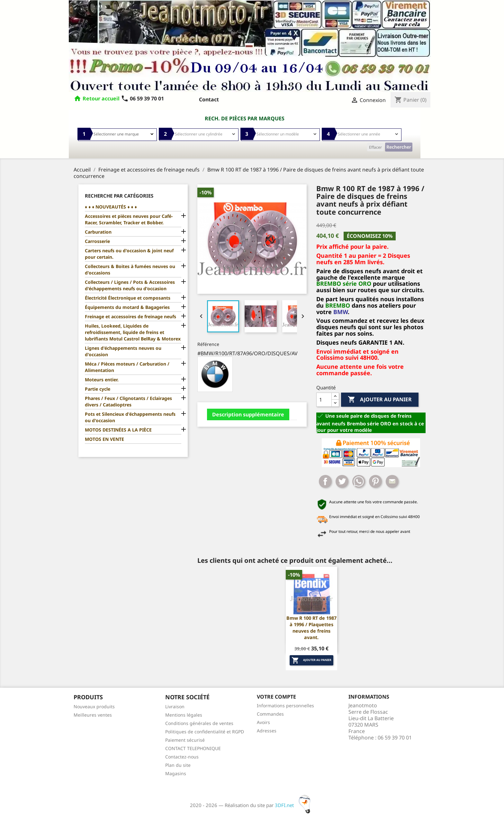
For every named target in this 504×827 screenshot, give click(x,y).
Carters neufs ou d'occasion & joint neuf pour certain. (129, 254)
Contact (209, 99)
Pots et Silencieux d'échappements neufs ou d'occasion (130, 417)
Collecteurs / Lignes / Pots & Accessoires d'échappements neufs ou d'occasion (130, 285)
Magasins (176, 773)
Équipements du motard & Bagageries (127, 307)
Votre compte (276, 697)
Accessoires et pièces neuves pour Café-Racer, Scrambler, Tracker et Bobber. (129, 219)
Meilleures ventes (93, 715)
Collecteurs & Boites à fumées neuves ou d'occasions (130, 269)
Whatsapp (359, 481)
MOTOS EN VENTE (104, 439)
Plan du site (178, 765)
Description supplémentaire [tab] (248, 414)
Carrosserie (97, 241)
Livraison (175, 706)
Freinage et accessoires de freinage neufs (130, 316)
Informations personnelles (285, 706)
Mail (392, 481)
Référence (208, 344)
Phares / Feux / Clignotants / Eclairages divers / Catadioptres (128, 401)
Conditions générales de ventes (199, 723)
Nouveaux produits (94, 706)
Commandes (270, 714)
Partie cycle (98, 389)
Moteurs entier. (102, 380)
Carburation (98, 232)
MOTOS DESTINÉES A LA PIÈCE (118, 430)
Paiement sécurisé (185, 740)
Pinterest (375, 481)
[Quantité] (324, 400)
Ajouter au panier (380, 400)
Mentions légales (184, 715)
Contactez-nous (182, 757)
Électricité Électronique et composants (128, 298)
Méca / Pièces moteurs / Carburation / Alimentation (127, 367)
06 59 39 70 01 (142, 98)
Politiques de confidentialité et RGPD (205, 732)
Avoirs (263, 722)
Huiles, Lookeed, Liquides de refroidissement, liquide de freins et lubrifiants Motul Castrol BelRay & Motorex (133, 332)
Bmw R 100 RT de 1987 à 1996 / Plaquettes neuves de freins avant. (311, 627)
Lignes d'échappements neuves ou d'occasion (123, 351)
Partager (325, 481)
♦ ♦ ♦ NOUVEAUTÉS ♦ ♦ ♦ (111, 207)
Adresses (267, 731)
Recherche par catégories (119, 196)
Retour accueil (101, 98)
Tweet (342, 481)
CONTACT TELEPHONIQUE (193, 748)
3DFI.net (295, 805)
